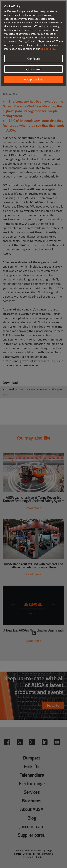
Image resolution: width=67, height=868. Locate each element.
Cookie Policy (48, 49)
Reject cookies (34, 69)
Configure (33, 59)
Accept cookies (33, 79)
